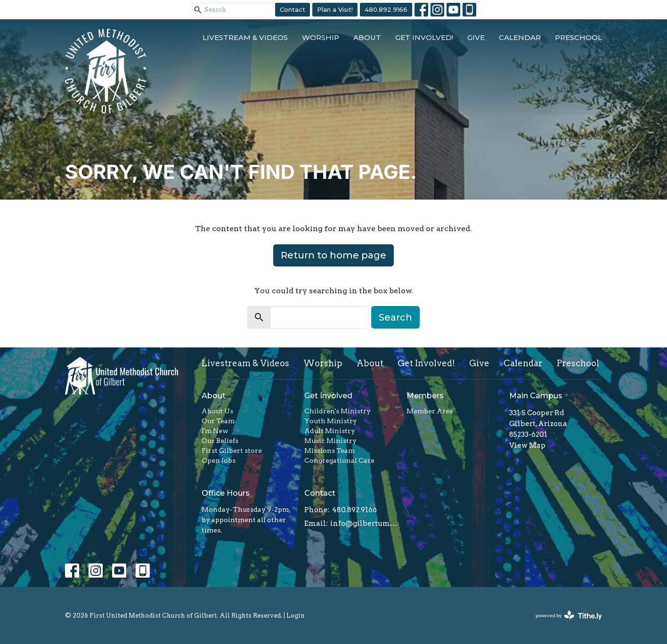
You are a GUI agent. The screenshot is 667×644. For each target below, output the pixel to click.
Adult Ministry (330, 431)
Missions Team (329, 451)
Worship (321, 37)
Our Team (218, 421)
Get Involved (328, 396)
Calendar (520, 37)
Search (395, 317)
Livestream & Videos (245, 37)
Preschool (578, 37)
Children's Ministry (338, 411)
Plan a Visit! (335, 9)
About (367, 37)
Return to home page (333, 255)
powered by (569, 616)
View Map (527, 445)
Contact (293, 9)
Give (476, 37)
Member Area (430, 411)
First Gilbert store (232, 451)
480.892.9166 (386, 9)
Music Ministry (330, 441)
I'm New (215, 431)
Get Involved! (424, 37)
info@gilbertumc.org (364, 523)
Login (296, 616)
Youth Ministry (331, 421)
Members (425, 396)
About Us (217, 411)
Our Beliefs (220, 441)
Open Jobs (219, 460)
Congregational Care (339, 460)
